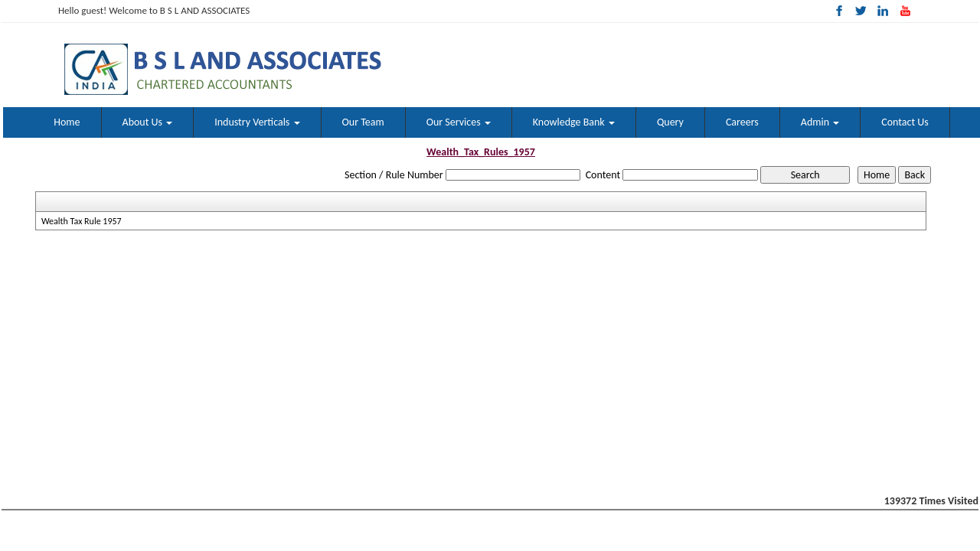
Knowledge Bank (574, 122)
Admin (820, 122)
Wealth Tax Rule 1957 (82, 221)
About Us (148, 122)
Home (67, 122)
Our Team (363, 122)
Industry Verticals (257, 122)
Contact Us (905, 122)
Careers (742, 122)
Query (670, 122)
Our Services (459, 122)
